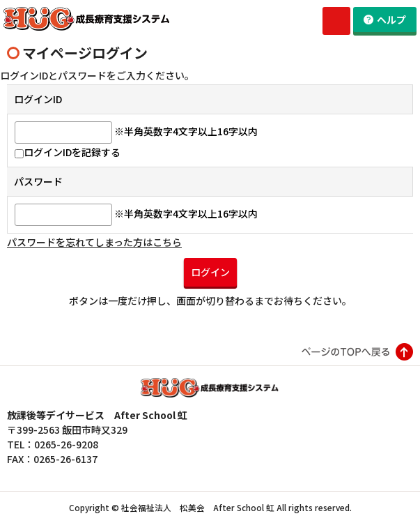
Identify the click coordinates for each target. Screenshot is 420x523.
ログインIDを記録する (68, 152)
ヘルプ (391, 20)
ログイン (210, 272)
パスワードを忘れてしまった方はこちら (94, 242)
